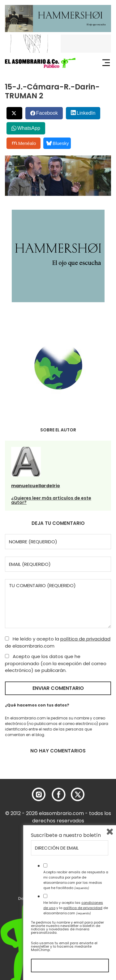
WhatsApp (29, 128)
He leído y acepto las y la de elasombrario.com (76, 908)
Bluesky (58, 143)
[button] (40, 63)
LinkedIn (86, 113)
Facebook (47, 113)
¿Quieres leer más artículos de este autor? (51, 500)
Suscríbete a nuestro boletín (66, 835)
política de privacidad (85, 639)
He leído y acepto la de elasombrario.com (58, 642)
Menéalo (24, 143)
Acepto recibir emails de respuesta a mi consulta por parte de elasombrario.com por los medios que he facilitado (76, 880)
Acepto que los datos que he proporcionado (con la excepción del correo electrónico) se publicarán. (56, 663)
